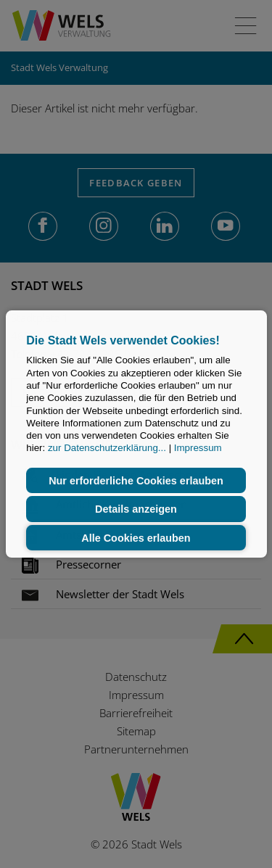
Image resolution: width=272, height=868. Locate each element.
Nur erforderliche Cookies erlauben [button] (136, 481)
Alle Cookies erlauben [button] (136, 538)
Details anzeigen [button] (136, 509)
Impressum (198, 449)
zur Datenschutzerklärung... (107, 449)
